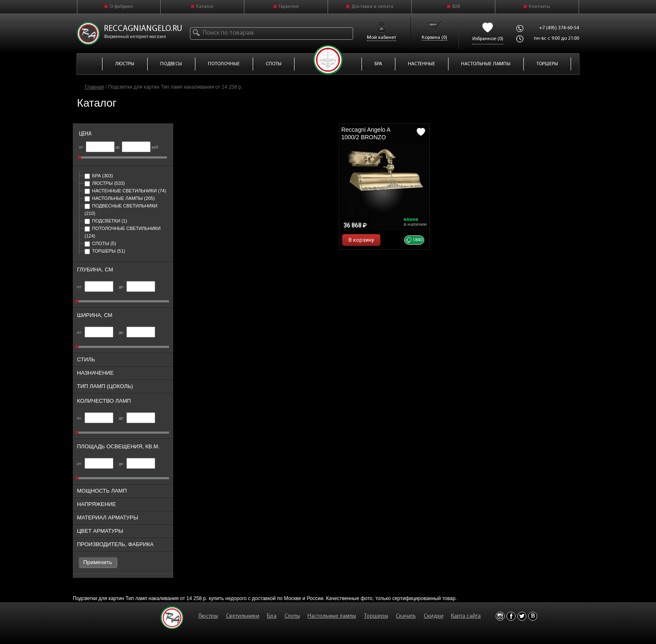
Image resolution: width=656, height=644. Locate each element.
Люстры (105, 183)
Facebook (511, 616)
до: (137, 287)
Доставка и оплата (372, 7)
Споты (100, 243)
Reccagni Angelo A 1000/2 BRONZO (366, 133)
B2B (456, 7)
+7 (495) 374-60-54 (559, 28)
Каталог (205, 7)
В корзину (361, 240)
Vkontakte (533, 616)
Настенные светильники (125, 191)
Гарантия (289, 7)
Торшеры (105, 251)
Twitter (522, 616)
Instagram (500, 616)
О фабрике (121, 7)
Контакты (539, 7)
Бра (99, 176)
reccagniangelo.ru (143, 29)
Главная (95, 87)
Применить (98, 562)
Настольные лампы (120, 198)
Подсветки (106, 221)
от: (95, 287)
